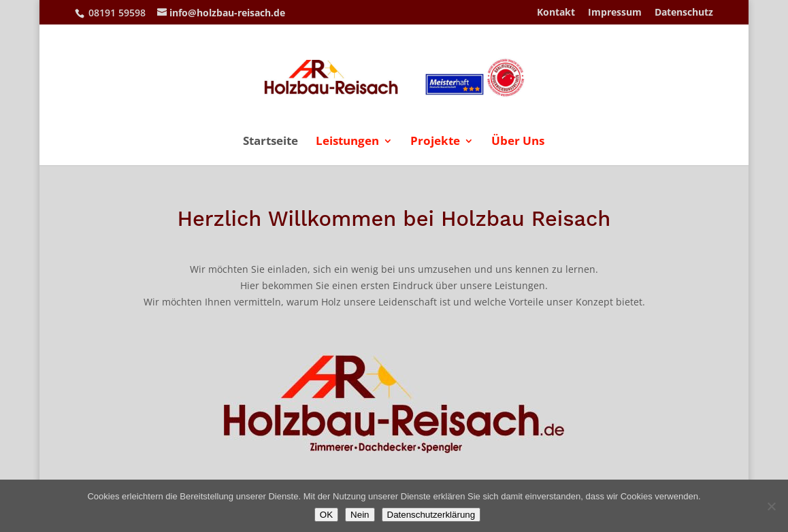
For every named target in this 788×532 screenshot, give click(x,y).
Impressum (615, 13)
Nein (360, 515)
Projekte (435, 142)
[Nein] (771, 506)
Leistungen (347, 142)
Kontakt (556, 13)
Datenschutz (684, 13)
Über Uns (518, 142)
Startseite (270, 142)
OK (326, 515)
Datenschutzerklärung (431, 515)
